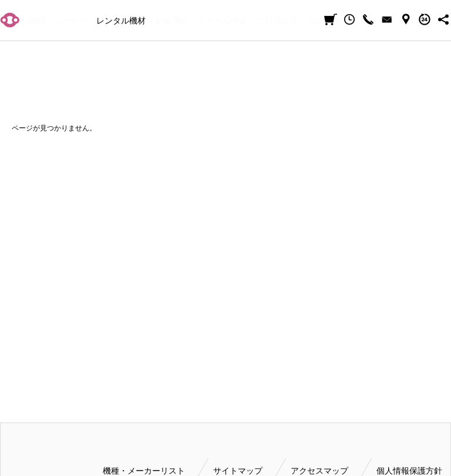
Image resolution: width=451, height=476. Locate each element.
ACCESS (406, 19)
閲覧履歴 (349, 19)
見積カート (331, 19)
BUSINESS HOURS (425, 19)
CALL (368, 19)
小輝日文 (10, 20)
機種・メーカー (58, 20)
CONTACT (387, 19)
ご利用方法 (277, 20)
